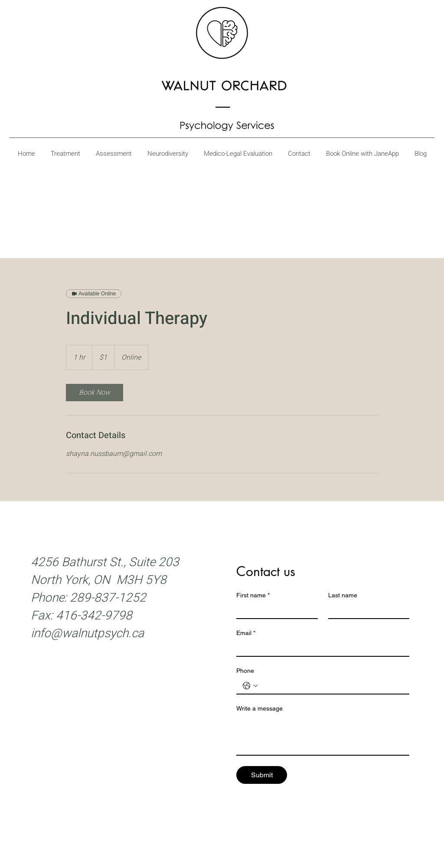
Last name (343, 595)
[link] (95, 393)
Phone (245, 671)
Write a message (260, 708)
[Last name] (366, 610)
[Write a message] (323, 735)
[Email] (320, 648)
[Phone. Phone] (331, 686)
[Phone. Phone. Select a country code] (250, 686)
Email (246, 633)
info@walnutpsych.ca (87, 634)
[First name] (274, 610)
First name (253, 595)
